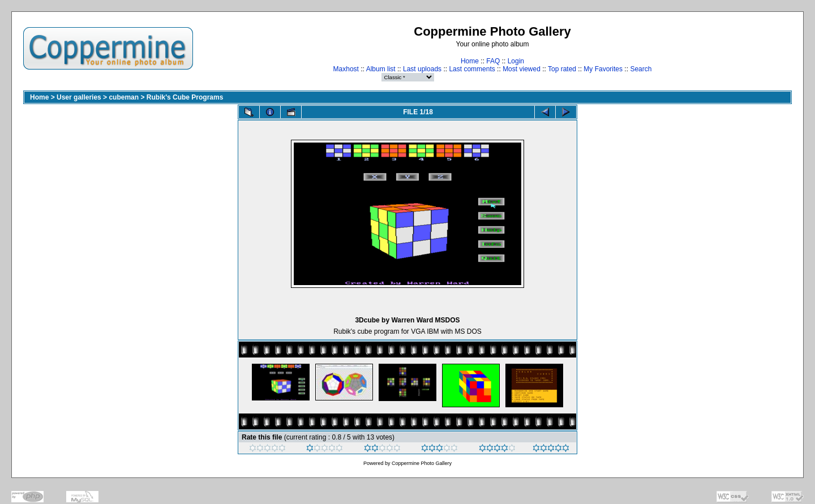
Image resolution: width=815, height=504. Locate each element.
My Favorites (603, 69)
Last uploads (422, 69)
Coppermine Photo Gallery (422, 463)
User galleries (79, 97)
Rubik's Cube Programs (185, 97)
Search (641, 69)
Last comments (472, 69)
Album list (381, 69)
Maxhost (346, 69)
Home (470, 61)
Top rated (562, 69)
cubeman (124, 97)
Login (516, 61)
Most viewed (522, 69)
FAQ (493, 61)
